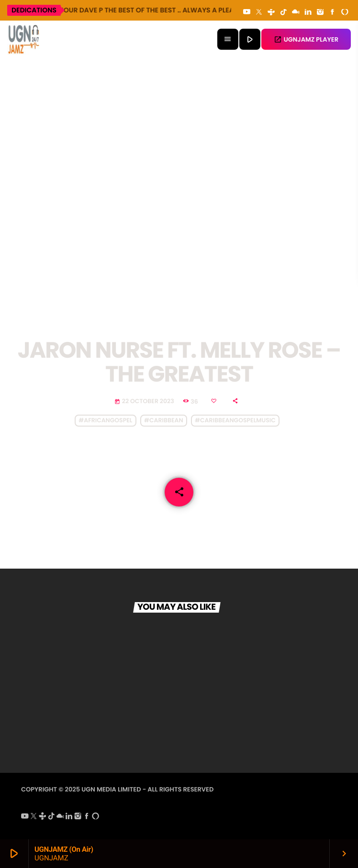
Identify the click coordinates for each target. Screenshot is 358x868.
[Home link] (24, 39)
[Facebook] (333, 12)
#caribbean (164, 421)
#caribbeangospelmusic (235, 421)
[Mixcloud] (296, 12)
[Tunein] (271, 12)
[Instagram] (320, 12)
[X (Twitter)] (259, 12)
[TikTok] (283, 12)
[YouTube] (247, 12)
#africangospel (105, 421)
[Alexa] (345, 12)
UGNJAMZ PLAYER (306, 39)
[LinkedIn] (308, 12)
